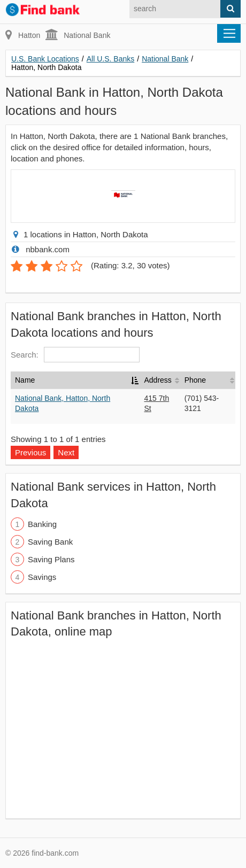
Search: (75, 355)
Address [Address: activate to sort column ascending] (157, 380)
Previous (30, 452)
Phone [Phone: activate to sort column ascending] (195, 380)
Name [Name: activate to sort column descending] (25, 380)
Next (66, 452)
